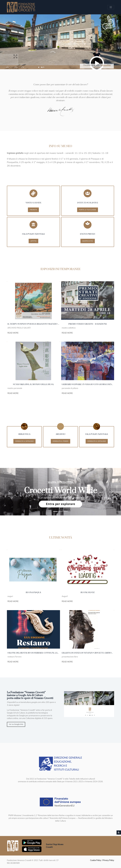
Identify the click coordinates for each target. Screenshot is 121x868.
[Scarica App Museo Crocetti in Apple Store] (32, 849)
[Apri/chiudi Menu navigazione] (111, 7)
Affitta (33, 241)
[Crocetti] (66, 511)
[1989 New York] (55, 511)
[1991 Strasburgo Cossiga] (61, 511)
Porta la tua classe (88, 210)
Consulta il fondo (60, 441)
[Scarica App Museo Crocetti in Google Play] (32, 842)
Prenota (33, 210)
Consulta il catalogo (24, 441)
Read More (13, 333)
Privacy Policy (108, 860)
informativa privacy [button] (102, 66)
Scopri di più (88, 241)
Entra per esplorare (60, 504)
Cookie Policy (96, 860)
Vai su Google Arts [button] (16, 724)
